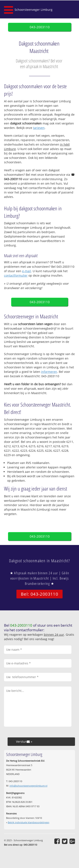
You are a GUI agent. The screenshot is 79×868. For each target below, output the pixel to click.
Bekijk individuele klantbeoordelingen (29, 822)
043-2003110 (40, 27)
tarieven (39, 128)
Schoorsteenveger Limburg (33, 10)
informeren (49, 372)
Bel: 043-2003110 (39, 594)
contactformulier (16, 275)
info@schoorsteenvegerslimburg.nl (28, 786)
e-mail (27, 271)
